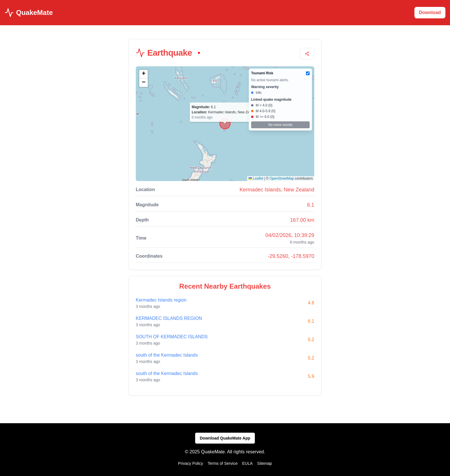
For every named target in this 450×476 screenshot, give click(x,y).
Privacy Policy (190, 463)
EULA (248, 463)
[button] (143, 74)
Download (430, 12)
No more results (281, 125)
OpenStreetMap (282, 178)
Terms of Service (222, 463)
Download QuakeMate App (225, 438)
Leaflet (256, 178)
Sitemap (264, 463)
